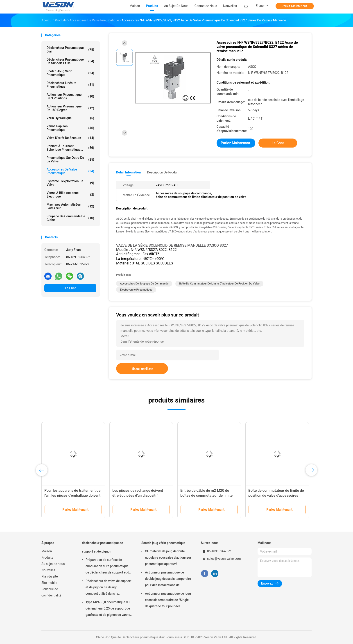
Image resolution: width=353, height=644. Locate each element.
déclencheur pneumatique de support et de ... (70, 61)
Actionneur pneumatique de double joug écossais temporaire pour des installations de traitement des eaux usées (168, 579)
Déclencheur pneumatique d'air (70, 50)
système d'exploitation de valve (70, 183)
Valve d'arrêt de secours (70, 138)
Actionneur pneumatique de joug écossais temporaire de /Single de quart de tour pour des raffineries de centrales (168, 601)
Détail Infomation (128, 172)
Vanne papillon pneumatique (70, 128)
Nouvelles (48, 570)
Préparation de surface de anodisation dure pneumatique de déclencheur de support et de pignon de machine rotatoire (108, 567)
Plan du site (50, 576)
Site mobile (49, 583)
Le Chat (70, 288)
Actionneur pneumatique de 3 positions (70, 96)
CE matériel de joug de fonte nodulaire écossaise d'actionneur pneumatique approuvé (168, 558)
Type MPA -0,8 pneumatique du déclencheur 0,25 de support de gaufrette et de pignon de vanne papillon (108, 609)
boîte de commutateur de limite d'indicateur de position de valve (219, 284)
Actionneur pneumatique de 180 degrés (70, 108)
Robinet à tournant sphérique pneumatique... (70, 148)
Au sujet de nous (53, 564)
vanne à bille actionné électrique (70, 195)
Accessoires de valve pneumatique (70, 171)
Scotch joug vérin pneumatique (70, 73)
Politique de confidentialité (51, 592)
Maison (47, 551)
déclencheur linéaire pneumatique (70, 85)
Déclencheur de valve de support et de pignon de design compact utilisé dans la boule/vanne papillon (109, 588)
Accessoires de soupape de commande (144, 284)
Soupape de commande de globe (70, 218)
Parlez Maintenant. (295, 6)
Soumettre (142, 369)
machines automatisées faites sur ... (70, 206)
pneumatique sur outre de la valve (70, 159)
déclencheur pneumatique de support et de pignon (102, 547)
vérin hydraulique (70, 118)
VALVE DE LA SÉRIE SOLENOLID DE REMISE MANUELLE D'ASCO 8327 (172, 245)
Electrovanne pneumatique (136, 290)
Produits (47, 558)
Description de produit (163, 172)
